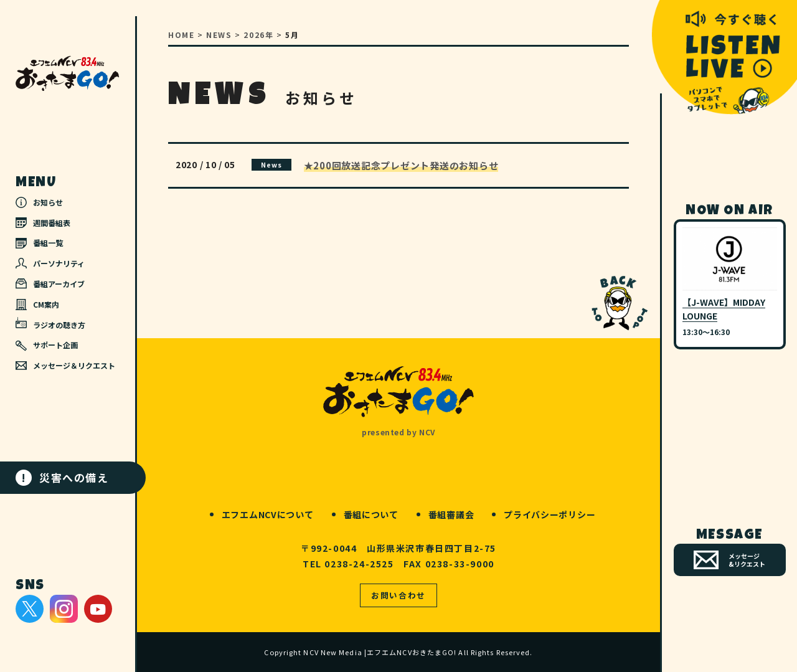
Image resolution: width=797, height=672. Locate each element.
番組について (371, 514)
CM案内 (37, 305)
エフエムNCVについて (268, 514)
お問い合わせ (398, 595)
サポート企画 (47, 345)
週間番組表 (43, 223)
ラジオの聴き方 (50, 323)
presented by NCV (398, 432)
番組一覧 (39, 243)
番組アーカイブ (50, 284)
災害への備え (62, 478)
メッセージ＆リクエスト (65, 365)
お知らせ (39, 202)
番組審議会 (451, 514)
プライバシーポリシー (549, 514)
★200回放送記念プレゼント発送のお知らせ (401, 165)
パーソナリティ (50, 263)
